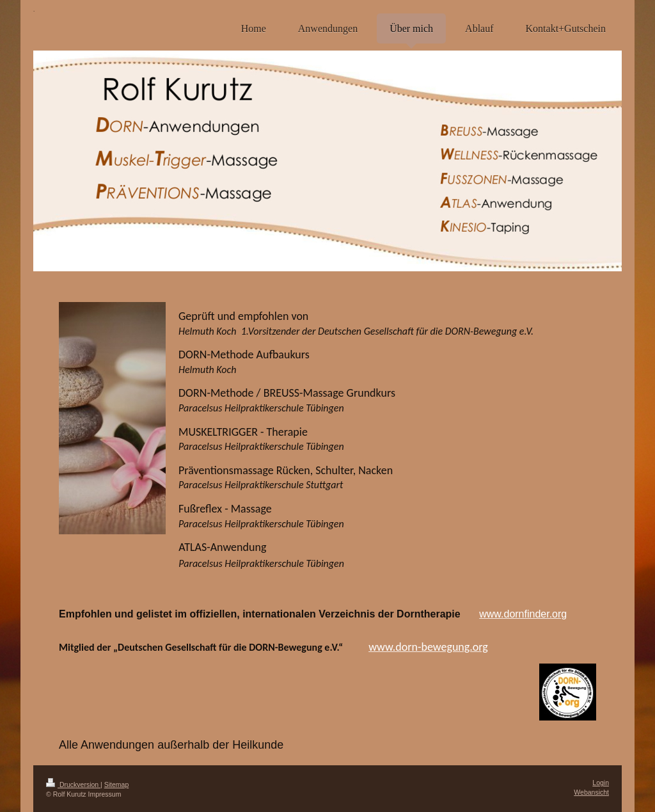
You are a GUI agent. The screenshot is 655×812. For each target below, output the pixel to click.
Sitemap (117, 784)
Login (601, 783)
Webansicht (591, 792)
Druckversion (73, 784)
